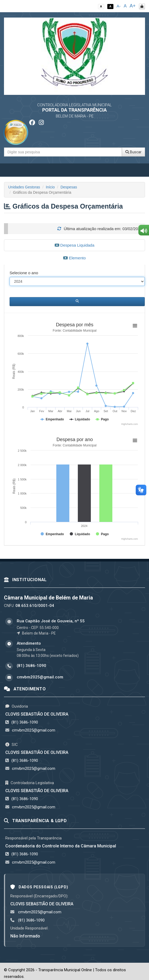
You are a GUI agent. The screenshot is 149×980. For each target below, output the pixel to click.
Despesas (69, 187)
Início (50, 187)
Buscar (133, 152)
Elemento (74, 258)
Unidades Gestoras (24, 187)
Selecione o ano (24, 273)
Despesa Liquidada (75, 245)
